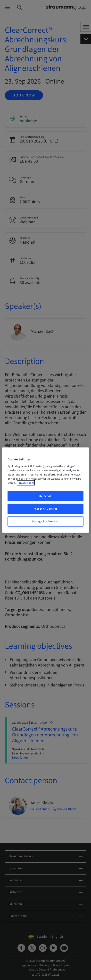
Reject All (45, 496)
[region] (45, 490)
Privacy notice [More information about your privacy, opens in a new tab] (26, 483)
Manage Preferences (45, 521)
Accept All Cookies (45, 509)
